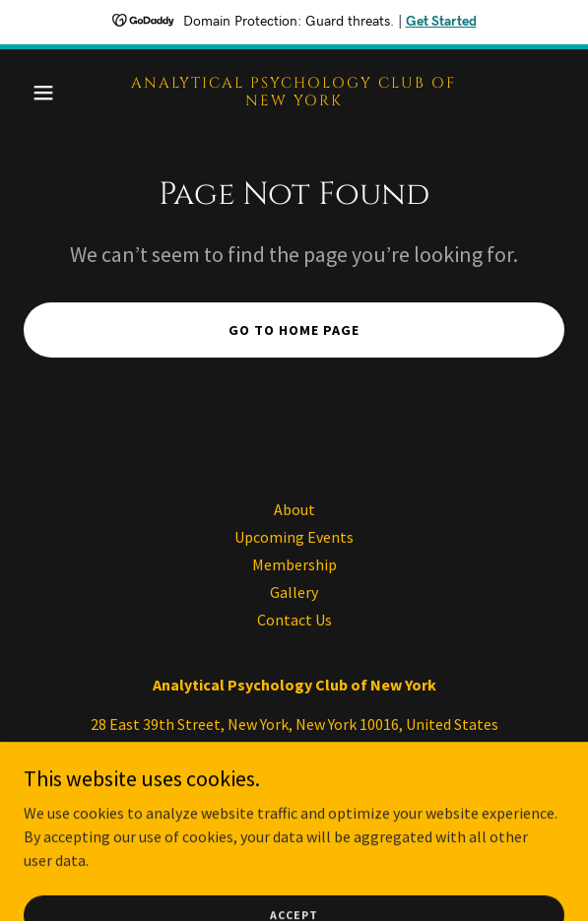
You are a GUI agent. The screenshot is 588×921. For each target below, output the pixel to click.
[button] (64, 93)
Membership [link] (294, 564)
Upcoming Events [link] (294, 537)
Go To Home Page (294, 330)
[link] (294, 99)
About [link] (294, 509)
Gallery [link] (294, 592)
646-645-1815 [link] (294, 763)
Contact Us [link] (294, 620)
